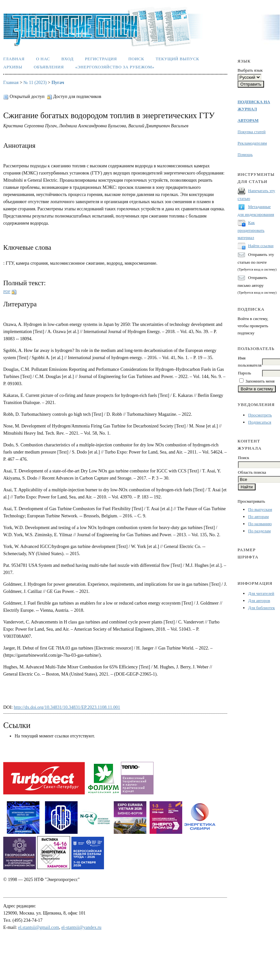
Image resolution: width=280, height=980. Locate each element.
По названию (260, 524)
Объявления (49, 67)
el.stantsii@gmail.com (39, 927)
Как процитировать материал (251, 230)
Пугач (58, 83)
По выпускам (260, 509)
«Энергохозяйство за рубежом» (115, 67)
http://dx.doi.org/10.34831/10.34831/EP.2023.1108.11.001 (67, 707)
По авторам (258, 517)
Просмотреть (260, 415)
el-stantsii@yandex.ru (81, 927)
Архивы (13, 67)
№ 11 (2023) (35, 83)
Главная (14, 59)
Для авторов (259, 601)
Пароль (244, 373)
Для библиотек (261, 608)
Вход (67, 59)
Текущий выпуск (177, 59)
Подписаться (260, 422)
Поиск (136, 59)
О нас (43, 59)
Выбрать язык (250, 70)
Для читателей (261, 593)
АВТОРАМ (248, 120)
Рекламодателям (252, 143)
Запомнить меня (260, 381)
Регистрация (101, 59)
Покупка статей (252, 132)
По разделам (259, 531)
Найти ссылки (261, 246)
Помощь (245, 154)
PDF (7, 292)
